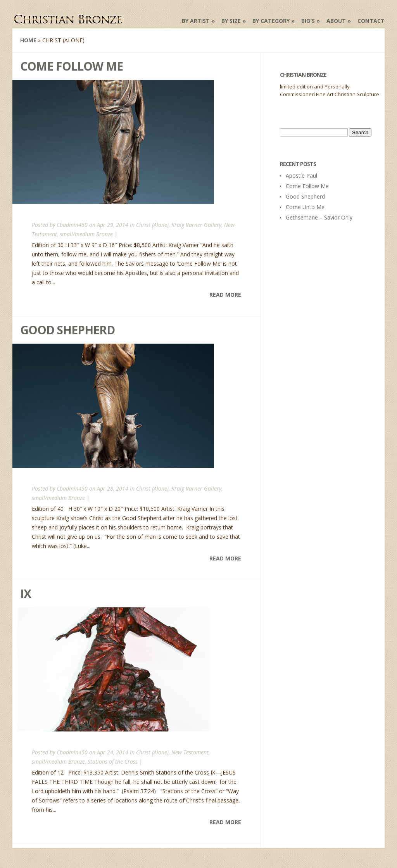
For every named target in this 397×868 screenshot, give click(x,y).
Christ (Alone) (152, 225)
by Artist (196, 21)
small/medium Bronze (86, 234)
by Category (271, 21)
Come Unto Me (305, 207)
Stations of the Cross (113, 762)
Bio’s (308, 21)
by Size (231, 21)
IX (26, 594)
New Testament (190, 752)
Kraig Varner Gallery (196, 225)
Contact (371, 21)
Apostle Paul (301, 176)
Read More (225, 295)
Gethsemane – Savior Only (319, 217)
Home (28, 40)
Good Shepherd (67, 330)
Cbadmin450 (72, 225)
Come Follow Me (72, 66)
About (336, 21)
